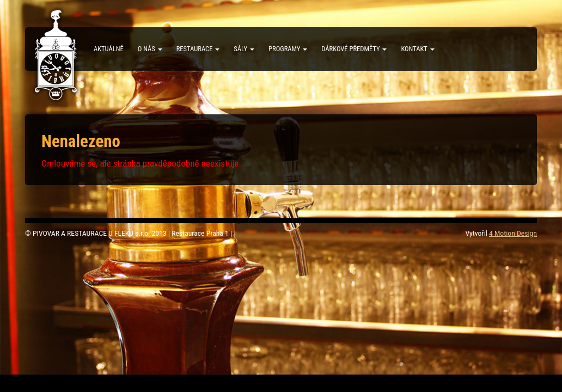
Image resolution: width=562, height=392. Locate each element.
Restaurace (198, 49)
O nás (150, 49)
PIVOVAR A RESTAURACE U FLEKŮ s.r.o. (56, 55)
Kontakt (417, 49)
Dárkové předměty (354, 49)
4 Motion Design (513, 233)
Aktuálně (109, 49)
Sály (244, 49)
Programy (288, 49)
